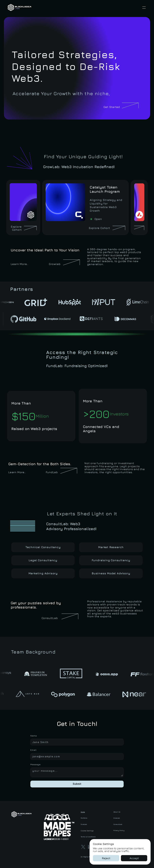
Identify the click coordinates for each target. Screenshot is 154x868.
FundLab (52, 472)
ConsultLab (118, 824)
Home (83, 812)
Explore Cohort (17, 228)
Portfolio (84, 818)
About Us (117, 812)
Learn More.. (20, 264)
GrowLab (117, 818)
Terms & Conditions (88, 837)
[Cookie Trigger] (95, 831)
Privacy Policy (119, 830)
